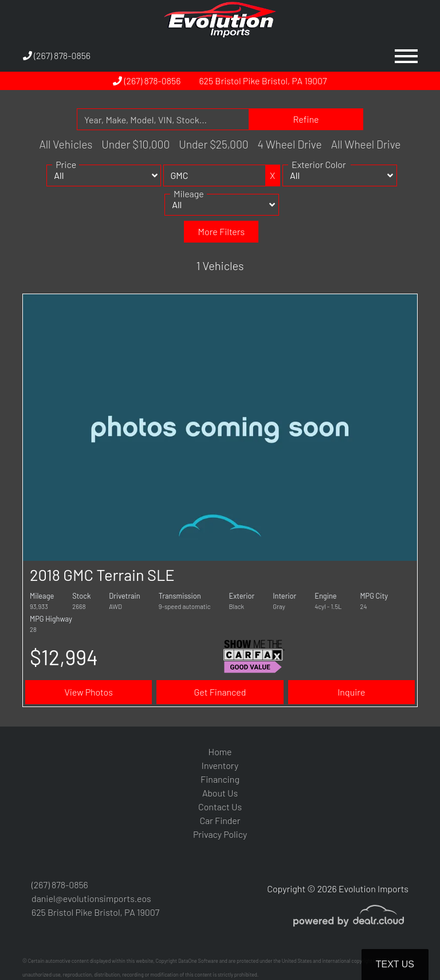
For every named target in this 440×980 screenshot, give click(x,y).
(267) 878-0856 (57, 55)
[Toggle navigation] (406, 56)
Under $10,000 (135, 144)
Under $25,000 (213, 144)
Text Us (395, 964)
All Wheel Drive (366, 144)
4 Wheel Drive (290, 144)
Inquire (351, 692)
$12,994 (64, 657)
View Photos (88, 692)
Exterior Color (319, 172)
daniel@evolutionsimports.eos (91, 898)
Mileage (189, 201)
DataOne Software (198, 961)
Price (66, 172)
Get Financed (220, 692)
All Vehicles (66, 144)
